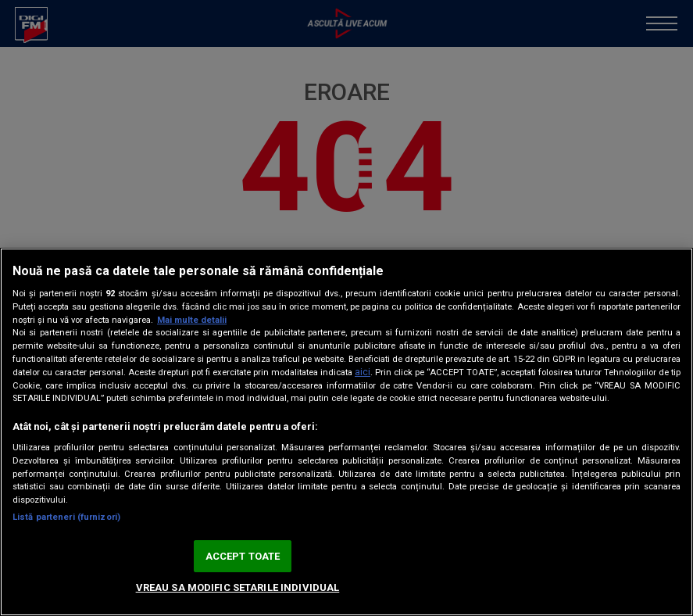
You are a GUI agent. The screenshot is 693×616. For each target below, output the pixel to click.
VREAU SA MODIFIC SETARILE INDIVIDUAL (238, 587)
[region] (346, 432)
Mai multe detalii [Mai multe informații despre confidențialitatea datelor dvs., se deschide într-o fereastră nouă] (192, 320)
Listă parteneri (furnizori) (66, 517)
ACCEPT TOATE (243, 556)
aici (363, 372)
